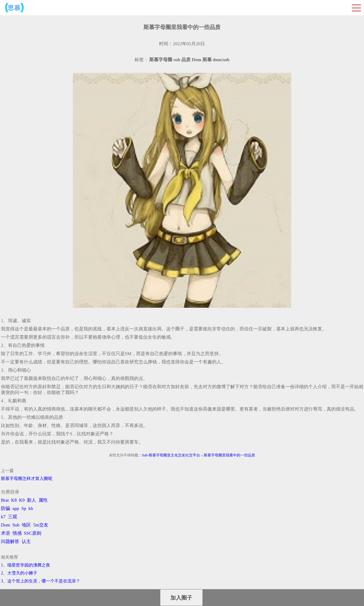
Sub (16, 525)
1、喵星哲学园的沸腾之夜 (26, 565)
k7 (3, 517)
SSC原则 (33, 533)
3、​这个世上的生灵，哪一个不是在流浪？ (41, 581)
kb (31, 508)
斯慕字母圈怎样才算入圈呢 (27, 479)
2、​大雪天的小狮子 (19, 573)
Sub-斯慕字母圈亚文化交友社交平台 (171, 455)
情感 (17, 533)
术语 (6, 533)
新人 (32, 500)
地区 (26, 525)
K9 (22, 500)
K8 (14, 500)
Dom (6, 525)
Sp (24, 508)
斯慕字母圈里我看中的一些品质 (229, 455)
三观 (13, 517)
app (16, 508)
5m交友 (41, 525)
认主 (26, 541)
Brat (5, 500)
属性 (43, 500)
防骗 (6, 508)
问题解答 (10, 541)
